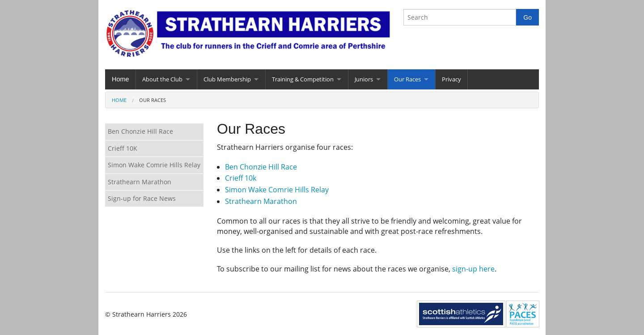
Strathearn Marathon (261, 201)
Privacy (451, 79)
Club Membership (227, 79)
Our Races (407, 79)
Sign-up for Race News (142, 198)
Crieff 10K (123, 148)
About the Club (162, 79)
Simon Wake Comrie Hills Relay (277, 190)
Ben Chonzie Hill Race (261, 167)
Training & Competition (303, 79)
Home (120, 79)
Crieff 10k (241, 178)
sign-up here (473, 269)
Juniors (364, 79)
